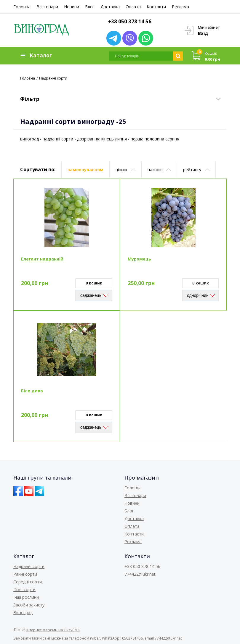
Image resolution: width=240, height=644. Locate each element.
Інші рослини (26, 597)
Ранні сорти (25, 574)
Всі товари (47, 7)
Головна (22, 7)
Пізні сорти (24, 589)
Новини (72, 7)
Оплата (133, 7)
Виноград (23, 613)
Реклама (180, 7)
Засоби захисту (29, 605)
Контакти (156, 7)
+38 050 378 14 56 (130, 21)
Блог (90, 7)
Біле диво (32, 391)
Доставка (110, 7)
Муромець (139, 259)
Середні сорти (28, 582)
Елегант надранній (42, 259)
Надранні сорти (29, 566)
